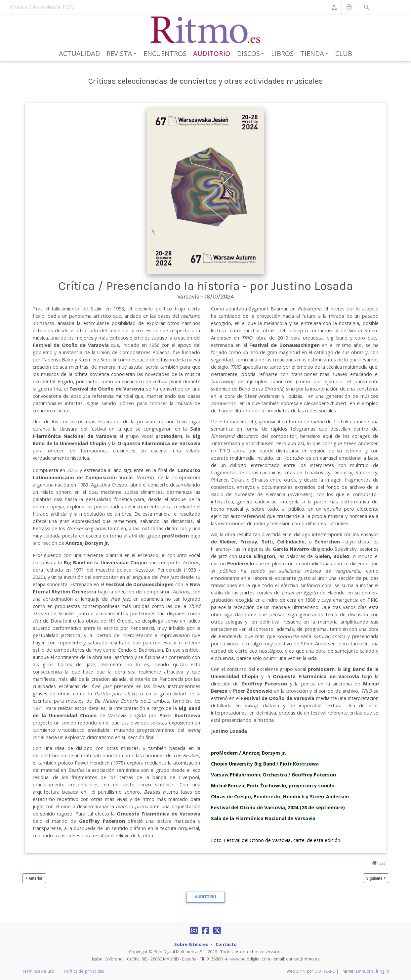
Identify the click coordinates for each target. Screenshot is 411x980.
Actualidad (79, 53)
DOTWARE (325, 971)
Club (344, 53)
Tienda (315, 54)
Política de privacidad (84, 971)
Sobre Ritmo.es (191, 944)
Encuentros (165, 53)
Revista (123, 54)
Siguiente (374, 878)
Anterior (36, 878)
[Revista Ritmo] (205, 30)
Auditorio (212, 53)
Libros (282, 53)
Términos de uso (38, 971)
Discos (252, 54)
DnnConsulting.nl (373, 971)
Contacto (226, 944)
